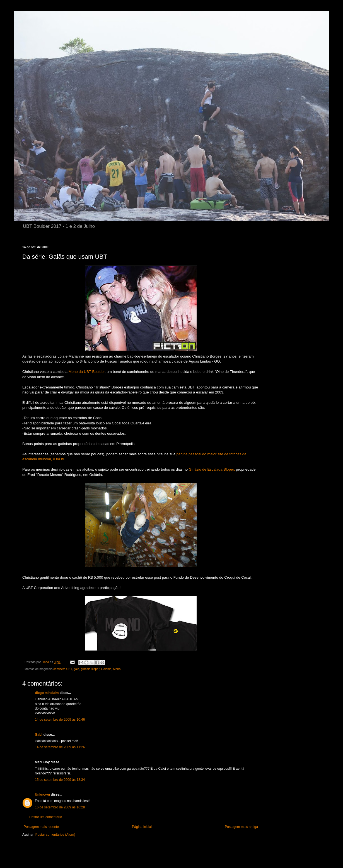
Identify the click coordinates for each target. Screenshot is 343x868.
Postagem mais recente (41, 827)
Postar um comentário (46, 817)
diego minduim (47, 693)
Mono (117, 669)
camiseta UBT (63, 669)
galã (76, 669)
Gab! (39, 735)
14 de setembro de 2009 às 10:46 (60, 720)
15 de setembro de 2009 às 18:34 (60, 780)
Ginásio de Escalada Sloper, (212, 469)
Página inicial (142, 827)
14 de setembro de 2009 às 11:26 (60, 747)
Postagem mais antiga (241, 827)
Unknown (42, 794)
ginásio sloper (90, 669)
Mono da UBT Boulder (87, 372)
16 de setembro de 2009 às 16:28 (60, 807)
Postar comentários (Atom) (55, 835)
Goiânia (106, 669)
